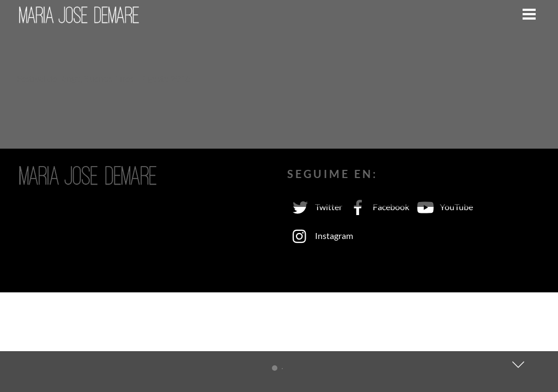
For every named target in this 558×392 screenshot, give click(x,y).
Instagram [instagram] (320, 235)
